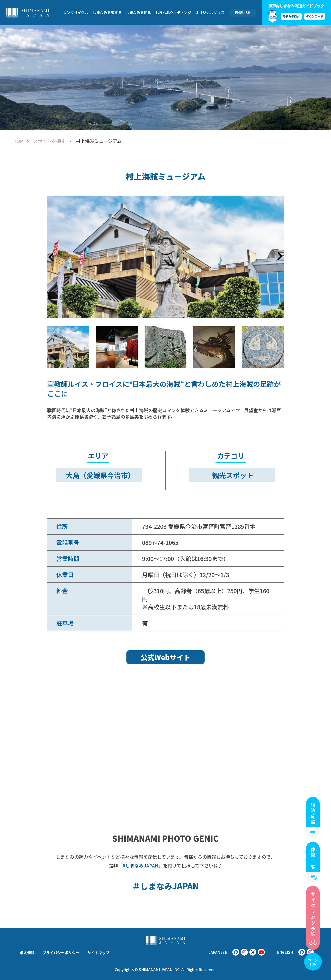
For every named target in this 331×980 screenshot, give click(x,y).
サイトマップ (98, 953)
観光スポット (233, 475)
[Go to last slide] (52, 257)
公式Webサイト (165, 657)
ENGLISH (243, 13)
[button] (68, 347)
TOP (18, 141)
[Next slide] (279, 257)
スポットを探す (49, 141)
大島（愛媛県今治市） (100, 475)
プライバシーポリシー (61, 953)
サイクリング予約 (313, 914)
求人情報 (27, 953)
